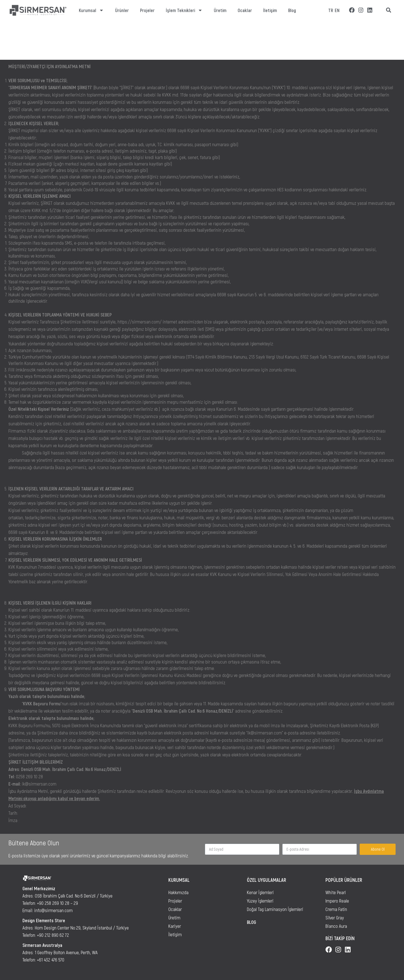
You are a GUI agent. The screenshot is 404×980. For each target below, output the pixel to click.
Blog (292, 10)
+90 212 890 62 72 (53, 935)
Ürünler (122, 10)
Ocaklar (245, 10)
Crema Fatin (336, 909)
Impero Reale (337, 901)
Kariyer (175, 926)
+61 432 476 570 (51, 960)
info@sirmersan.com (53, 910)
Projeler (147, 10)
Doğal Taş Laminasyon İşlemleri (275, 909)
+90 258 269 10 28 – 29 (58, 903)
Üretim (220, 10)
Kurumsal (91, 10)
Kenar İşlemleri (260, 892)
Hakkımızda (178, 892)
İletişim (270, 10)
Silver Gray (335, 917)
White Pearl (336, 892)
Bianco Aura (336, 926)
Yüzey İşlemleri (260, 901)
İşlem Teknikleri (184, 10)
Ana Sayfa (15, 47)
